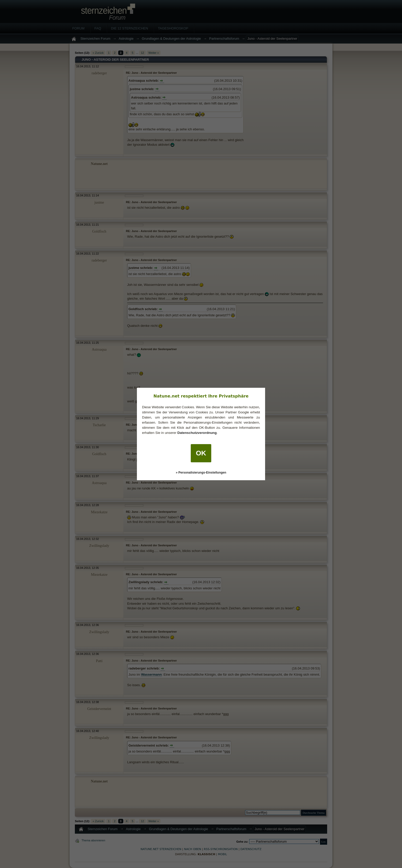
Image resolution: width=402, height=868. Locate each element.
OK (201, 453)
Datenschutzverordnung (197, 433)
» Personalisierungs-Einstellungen (201, 473)
